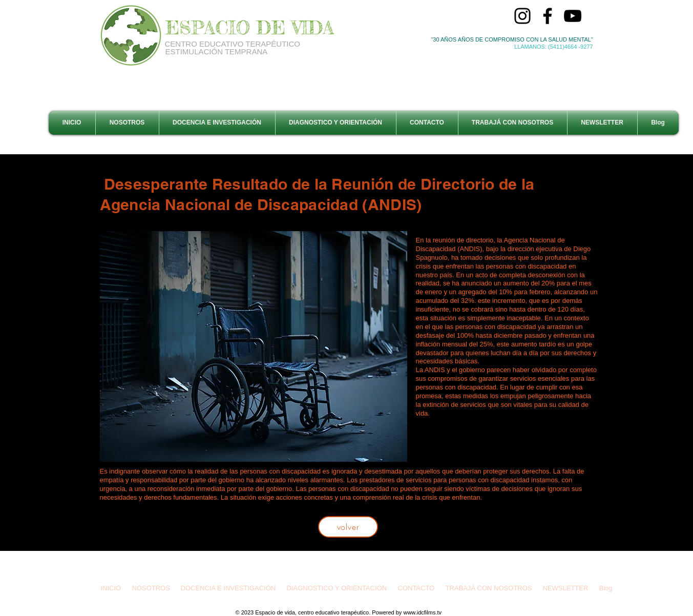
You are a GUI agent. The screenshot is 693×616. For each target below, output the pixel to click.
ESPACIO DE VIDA (250, 28)
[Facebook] (548, 16)
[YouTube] (573, 16)
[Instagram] (522, 16)
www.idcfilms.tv (422, 612)
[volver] (348, 527)
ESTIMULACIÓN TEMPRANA (217, 52)
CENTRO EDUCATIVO (205, 44)
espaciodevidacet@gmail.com (351, 568)
